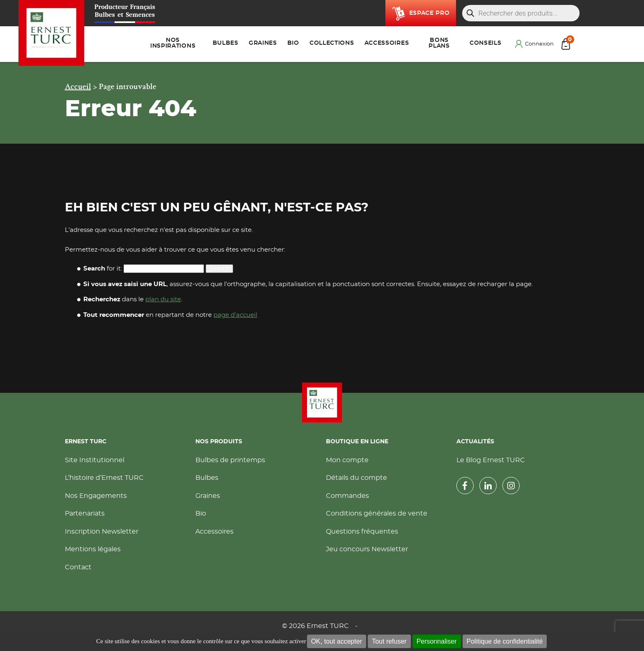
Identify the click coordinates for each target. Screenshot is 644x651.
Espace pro (430, 13)
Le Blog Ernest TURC (491, 460)
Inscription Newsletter (102, 532)
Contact (78, 567)
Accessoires (214, 532)
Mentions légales (93, 549)
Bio (201, 513)
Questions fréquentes (362, 532)
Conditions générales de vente (377, 513)
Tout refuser (389, 641)
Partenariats (85, 513)
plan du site (163, 299)
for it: (103, 269)
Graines (208, 496)
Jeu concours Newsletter (367, 549)
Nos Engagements (96, 496)
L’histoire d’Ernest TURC (104, 478)
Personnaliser (437, 641)
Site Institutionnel (95, 460)
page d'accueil (235, 315)
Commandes (347, 496)
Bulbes (207, 478)
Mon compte (347, 460)
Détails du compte (356, 478)
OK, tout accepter (337, 641)
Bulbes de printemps (230, 460)
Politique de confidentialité (505, 641)
